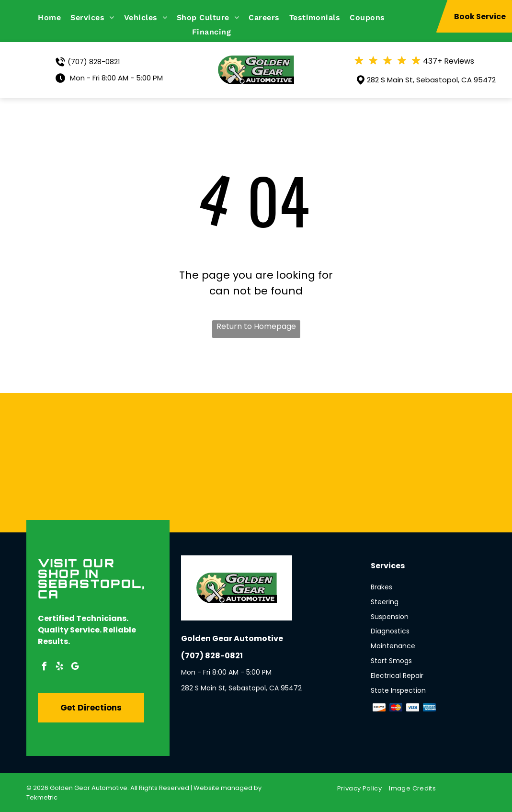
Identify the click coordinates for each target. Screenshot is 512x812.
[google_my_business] (75, 668)
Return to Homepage (256, 326)
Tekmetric (42, 797)
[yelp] (60, 668)
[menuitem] (54, 17)
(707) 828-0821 (94, 62)
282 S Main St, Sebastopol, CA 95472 (431, 80)
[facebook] (45, 668)
